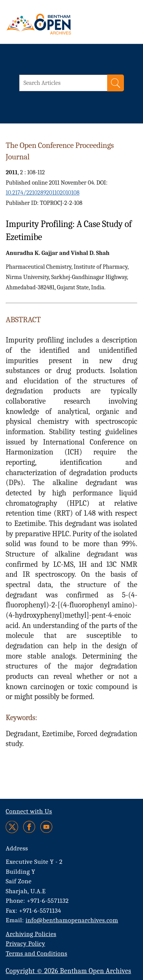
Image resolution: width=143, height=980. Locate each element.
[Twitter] (12, 827)
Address (17, 848)
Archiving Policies (31, 934)
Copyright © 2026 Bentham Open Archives (68, 971)
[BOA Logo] (59, 24)
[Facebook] (29, 827)
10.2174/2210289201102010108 (43, 193)
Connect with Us (29, 811)
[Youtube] (46, 827)
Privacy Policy (25, 943)
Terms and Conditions (36, 953)
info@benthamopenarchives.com (72, 920)
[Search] (116, 83)
